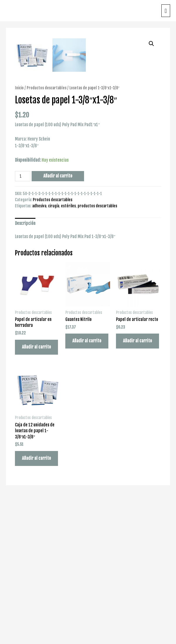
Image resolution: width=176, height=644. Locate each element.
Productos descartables (47, 234)
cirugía (54, 352)
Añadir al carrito (58, 322)
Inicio (19, 234)
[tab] (25, 369)
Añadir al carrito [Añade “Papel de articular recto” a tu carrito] (137, 487)
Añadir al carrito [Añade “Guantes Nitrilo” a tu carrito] (87, 487)
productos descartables (97, 352)
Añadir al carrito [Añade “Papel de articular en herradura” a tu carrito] (36, 493)
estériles (68, 352)
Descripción (25, 369)
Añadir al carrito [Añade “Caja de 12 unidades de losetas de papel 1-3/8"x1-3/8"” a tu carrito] (36, 604)
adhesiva (39, 352)
